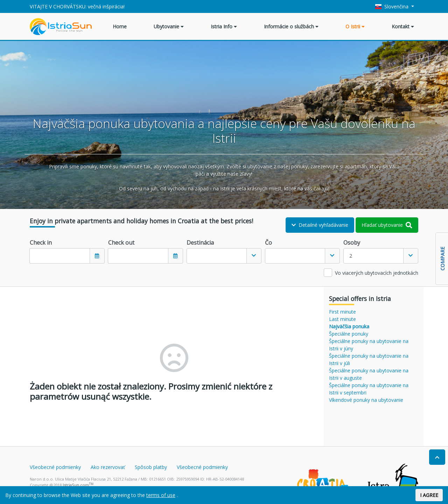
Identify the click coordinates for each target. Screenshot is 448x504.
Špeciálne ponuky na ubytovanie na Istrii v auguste (369, 374)
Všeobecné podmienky (55, 467)
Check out (121, 243)
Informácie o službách (291, 26)
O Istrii (355, 26)
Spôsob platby (151, 467)
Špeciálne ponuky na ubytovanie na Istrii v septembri (369, 389)
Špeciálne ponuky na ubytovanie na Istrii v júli (369, 359)
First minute (342, 312)
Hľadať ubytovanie (387, 225)
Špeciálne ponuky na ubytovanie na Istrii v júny (369, 345)
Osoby (352, 243)
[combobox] (224, 256)
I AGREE (429, 495)
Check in (41, 243)
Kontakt (403, 26)
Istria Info (224, 26)
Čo (268, 243)
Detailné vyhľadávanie (320, 225)
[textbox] (217, 256)
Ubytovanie (169, 26)
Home (120, 26)
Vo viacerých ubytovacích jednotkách (377, 273)
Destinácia (200, 243)
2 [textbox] (351, 256)
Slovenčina (393, 6)
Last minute (342, 319)
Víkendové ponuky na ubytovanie (366, 400)
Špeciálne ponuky (349, 334)
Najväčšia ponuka (349, 326)
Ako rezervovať (108, 467)
